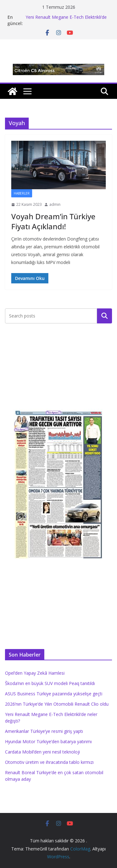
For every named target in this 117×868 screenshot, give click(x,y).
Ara (105, 316)
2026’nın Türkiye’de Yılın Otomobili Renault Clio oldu (57, 704)
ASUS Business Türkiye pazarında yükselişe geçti (54, 694)
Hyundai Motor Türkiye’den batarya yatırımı (48, 741)
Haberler (22, 193)
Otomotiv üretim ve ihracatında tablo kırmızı (49, 762)
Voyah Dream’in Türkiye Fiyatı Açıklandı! (53, 221)
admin (55, 204)
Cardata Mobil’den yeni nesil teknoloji (42, 752)
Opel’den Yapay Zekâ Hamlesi (35, 673)
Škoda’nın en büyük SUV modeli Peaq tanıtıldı (50, 683)
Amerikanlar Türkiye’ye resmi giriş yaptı (44, 731)
